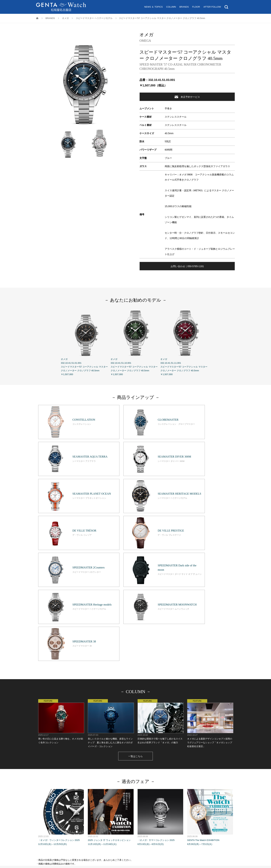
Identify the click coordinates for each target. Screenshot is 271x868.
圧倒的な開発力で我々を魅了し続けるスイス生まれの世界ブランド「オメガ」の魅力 (160, 616)
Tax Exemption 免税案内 (132, 783)
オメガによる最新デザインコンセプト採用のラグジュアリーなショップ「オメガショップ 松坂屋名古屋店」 (210, 617)
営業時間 (112, 783)
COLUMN (171, 7)
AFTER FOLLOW (212, 7)
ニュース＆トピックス (112, 775)
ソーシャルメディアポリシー (184, 787)
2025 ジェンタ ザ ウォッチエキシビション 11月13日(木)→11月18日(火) (111, 711)
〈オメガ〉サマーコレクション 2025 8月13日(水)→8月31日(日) (160, 711)
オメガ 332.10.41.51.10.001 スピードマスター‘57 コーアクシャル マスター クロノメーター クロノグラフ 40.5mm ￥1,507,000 (135, 342)
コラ (129, 775)
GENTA (95, 787)
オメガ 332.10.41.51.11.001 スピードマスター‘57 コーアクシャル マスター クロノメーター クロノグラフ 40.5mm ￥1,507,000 (185, 342)
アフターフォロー (169, 775)
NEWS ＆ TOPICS (153, 7)
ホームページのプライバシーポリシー (147, 787)
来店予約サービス (187, 97)
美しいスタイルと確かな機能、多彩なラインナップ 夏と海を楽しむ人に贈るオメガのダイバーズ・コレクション (111, 617)
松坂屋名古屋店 (80, 787)
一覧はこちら (135, 651)
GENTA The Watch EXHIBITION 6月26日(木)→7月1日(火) (210, 711)
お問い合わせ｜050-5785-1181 (187, 266)
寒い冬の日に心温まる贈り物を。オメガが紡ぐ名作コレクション (61, 616)
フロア (153, 775)
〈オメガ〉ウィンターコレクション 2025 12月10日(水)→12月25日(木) (61, 711)
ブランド (141, 775)
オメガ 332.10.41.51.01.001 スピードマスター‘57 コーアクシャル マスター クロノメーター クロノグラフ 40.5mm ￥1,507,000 (86, 342)
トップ (94, 775)
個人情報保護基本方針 (113, 787)
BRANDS (184, 7)
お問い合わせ (154, 783)
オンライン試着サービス (123, 779)
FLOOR (196, 7)
